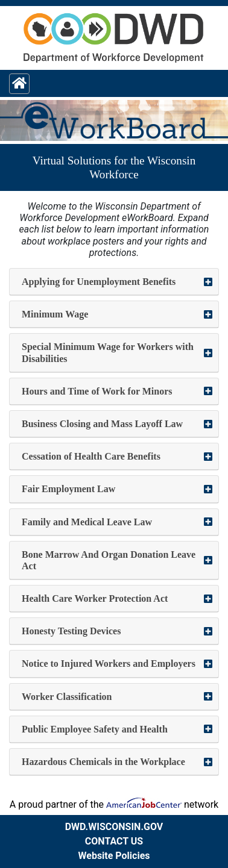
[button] (114, 282)
